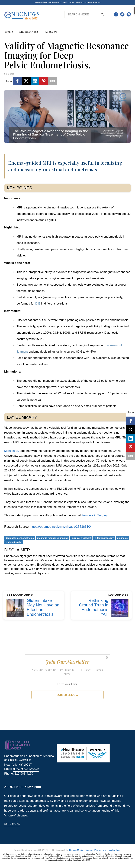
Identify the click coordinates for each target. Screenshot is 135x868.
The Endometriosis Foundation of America (81, 2)
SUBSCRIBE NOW (68, 695)
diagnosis (123, 538)
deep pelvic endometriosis (20, 538)
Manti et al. (12, 451)
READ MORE (12, 824)
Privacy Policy (101, 850)
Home (9, 32)
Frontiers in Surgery (94, 515)
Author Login (115, 850)
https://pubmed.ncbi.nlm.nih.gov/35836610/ (61, 527)
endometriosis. (14, 542)
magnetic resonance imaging (53, 538)
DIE (38, 304)
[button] (68, 662)
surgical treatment (81, 538)
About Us (51, 32)
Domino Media (76, 850)
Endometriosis (29, 32)
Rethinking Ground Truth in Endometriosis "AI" (94, 607)
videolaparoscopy (104, 538)
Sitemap (89, 850)
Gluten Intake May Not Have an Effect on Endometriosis (43, 607)
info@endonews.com (26, 769)
